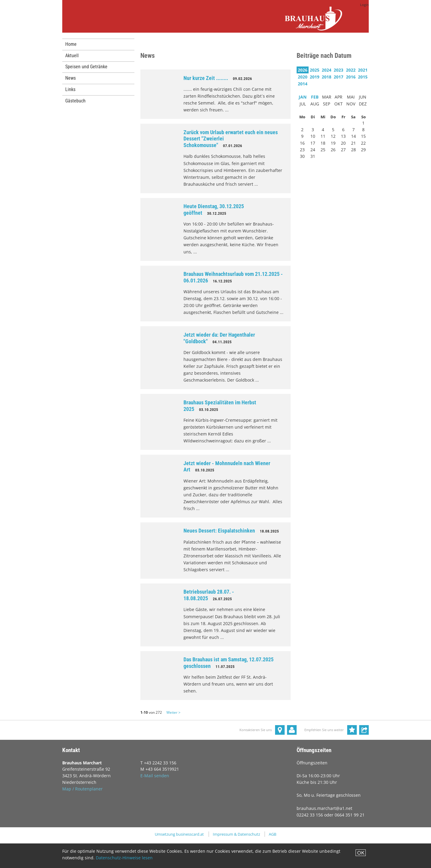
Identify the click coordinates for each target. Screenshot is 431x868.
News (70, 78)
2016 (351, 77)
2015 (363, 77)
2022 (351, 70)
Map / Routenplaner (82, 789)
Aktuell (72, 56)
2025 (315, 70)
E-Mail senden (155, 776)
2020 (303, 77)
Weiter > (173, 712)
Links (70, 89)
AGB (273, 834)
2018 (327, 77)
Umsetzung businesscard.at (179, 834)
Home (71, 44)
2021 (363, 70)
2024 (327, 70)
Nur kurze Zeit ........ (206, 78)
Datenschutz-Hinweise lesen (124, 858)
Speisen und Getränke (86, 67)
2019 (315, 77)
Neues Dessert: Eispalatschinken (219, 531)
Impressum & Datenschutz (236, 834)
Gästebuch (75, 101)
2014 (303, 84)
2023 (339, 70)
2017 (339, 77)
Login (364, 5)
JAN (303, 97)
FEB (315, 97)
